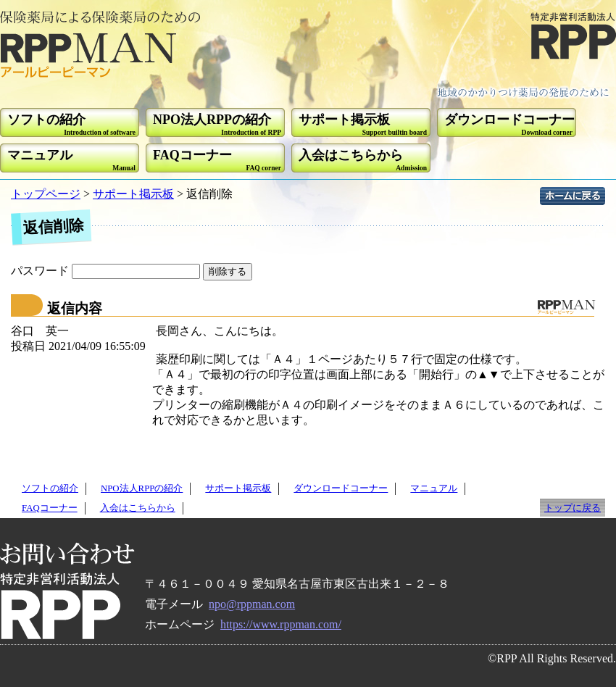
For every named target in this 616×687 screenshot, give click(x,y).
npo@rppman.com (252, 604)
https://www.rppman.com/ (281, 624)
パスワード (107, 271)
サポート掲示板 (133, 194)
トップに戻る (573, 508)
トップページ (46, 194)
